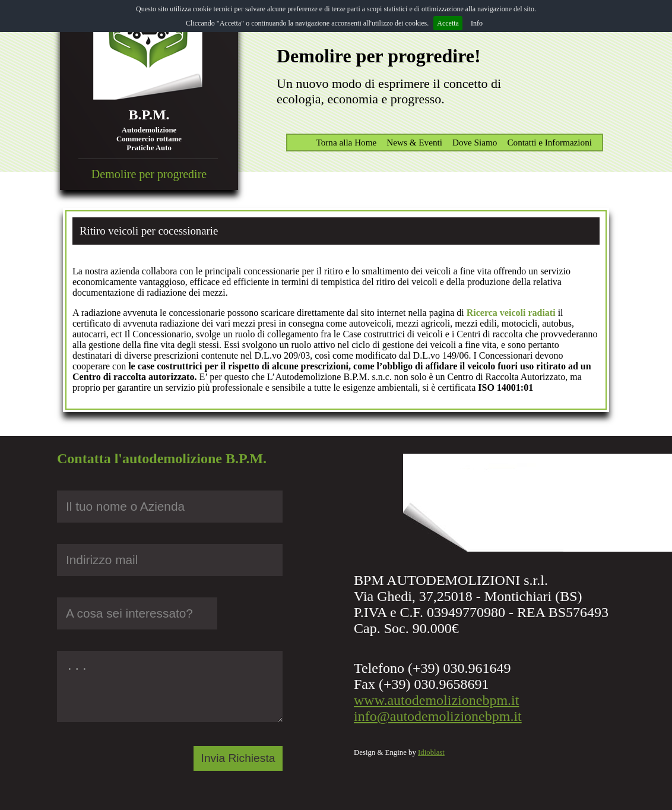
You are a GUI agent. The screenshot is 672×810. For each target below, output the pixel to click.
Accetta (448, 23)
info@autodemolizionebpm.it (438, 716)
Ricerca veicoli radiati (511, 313)
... (170, 686)
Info (477, 23)
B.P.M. (149, 115)
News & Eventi (414, 142)
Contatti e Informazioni (549, 142)
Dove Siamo (475, 142)
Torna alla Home (346, 142)
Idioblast (431, 752)
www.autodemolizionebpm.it (436, 700)
